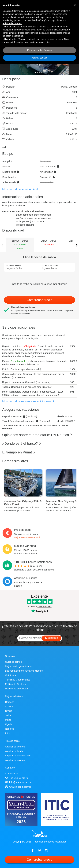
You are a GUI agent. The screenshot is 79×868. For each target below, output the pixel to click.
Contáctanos (12, 773)
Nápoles (9, 729)
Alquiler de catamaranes (18, 756)
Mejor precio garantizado (18, 666)
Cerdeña (10, 702)
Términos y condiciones (18, 680)
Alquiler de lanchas (15, 751)
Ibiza (8, 733)
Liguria (9, 724)
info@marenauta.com (19, 782)
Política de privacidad (17, 689)
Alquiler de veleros (15, 747)
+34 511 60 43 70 (17, 778)
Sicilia (8, 715)
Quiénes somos (13, 662)
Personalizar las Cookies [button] (39, 50)
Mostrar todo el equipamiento (21, 189)
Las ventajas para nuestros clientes (24, 671)
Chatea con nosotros (18, 787)
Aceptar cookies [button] (40, 58)
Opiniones (11, 675)
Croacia (9, 706)
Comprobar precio (39, 300)
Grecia (9, 711)
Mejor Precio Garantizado (28, 537)
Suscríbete (51, 638)
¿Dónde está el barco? (22, 443)
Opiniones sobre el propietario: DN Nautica (37, 435)
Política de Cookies (15, 684)
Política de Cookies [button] (12, 23)
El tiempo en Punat (19, 452)
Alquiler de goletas (15, 760)
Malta (8, 720)
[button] (75, 5)
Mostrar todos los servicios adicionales (28, 401)
